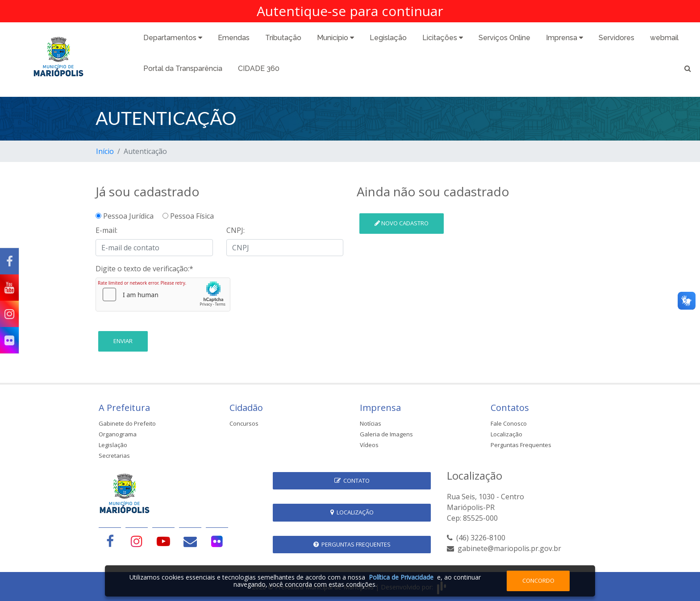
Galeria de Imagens (386, 434)
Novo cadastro (402, 223)
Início (105, 151)
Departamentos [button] (173, 38)
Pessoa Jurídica (128, 216)
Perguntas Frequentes (521, 445)
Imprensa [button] (565, 38)
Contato (352, 481)
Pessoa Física (188, 216)
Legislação (388, 38)
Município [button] (335, 38)
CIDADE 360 (259, 68)
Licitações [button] (443, 38)
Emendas (234, 38)
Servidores (617, 38)
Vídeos (369, 445)
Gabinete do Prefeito (127, 423)
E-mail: (106, 230)
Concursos (244, 423)
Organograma (118, 434)
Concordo (538, 580)
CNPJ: (235, 230)
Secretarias (114, 456)
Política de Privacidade (401, 577)
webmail (664, 38)
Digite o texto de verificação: (144, 269)
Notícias (371, 423)
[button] (688, 70)
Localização (506, 434)
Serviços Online (504, 38)
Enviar (123, 341)
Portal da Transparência (183, 68)
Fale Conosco (509, 423)
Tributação (283, 38)
